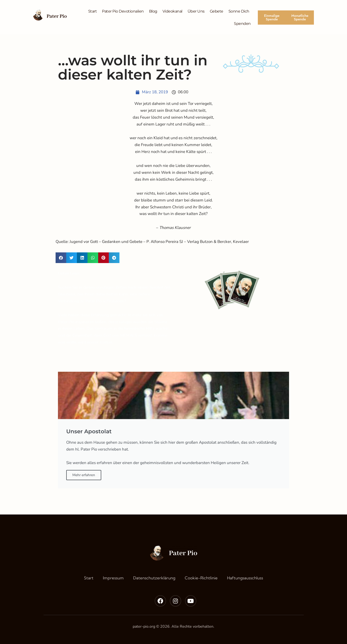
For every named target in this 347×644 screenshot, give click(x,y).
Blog (153, 11)
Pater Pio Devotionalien (123, 11)
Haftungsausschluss (245, 578)
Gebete (217, 11)
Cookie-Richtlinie (201, 578)
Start (93, 11)
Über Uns (196, 11)
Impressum (113, 578)
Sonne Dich (239, 11)
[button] (61, 258)
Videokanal (172, 11)
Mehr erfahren (84, 475)
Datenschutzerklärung (154, 578)
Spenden (242, 24)
